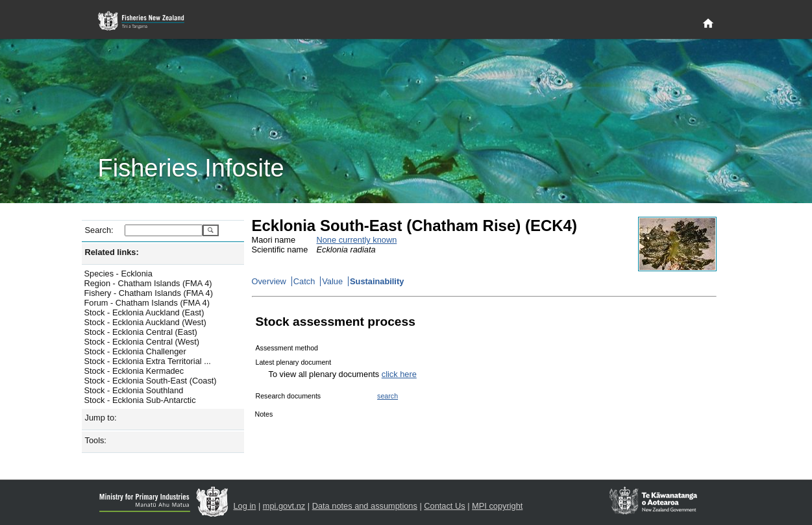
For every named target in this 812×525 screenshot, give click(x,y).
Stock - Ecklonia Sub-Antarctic (140, 400)
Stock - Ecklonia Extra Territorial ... (148, 361)
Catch (304, 281)
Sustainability (377, 281)
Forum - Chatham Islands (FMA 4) (147, 303)
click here (399, 374)
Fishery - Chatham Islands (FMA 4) (149, 293)
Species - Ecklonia (118, 274)
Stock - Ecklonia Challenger (135, 351)
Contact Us (444, 506)
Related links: (112, 252)
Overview (269, 281)
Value (332, 281)
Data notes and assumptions (365, 506)
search (388, 396)
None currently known (357, 240)
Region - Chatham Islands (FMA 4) (148, 283)
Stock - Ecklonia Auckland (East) (144, 312)
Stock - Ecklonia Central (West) (142, 342)
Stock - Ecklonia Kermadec (134, 371)
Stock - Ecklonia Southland (134, 390)
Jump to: (101, 418)
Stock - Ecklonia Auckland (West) (145, 322)
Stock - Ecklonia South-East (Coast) (151, 381)
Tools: (96, 440)
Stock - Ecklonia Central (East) (141, 332)
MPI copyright (497, 506)
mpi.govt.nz (284, 506)
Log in (245, 506)
